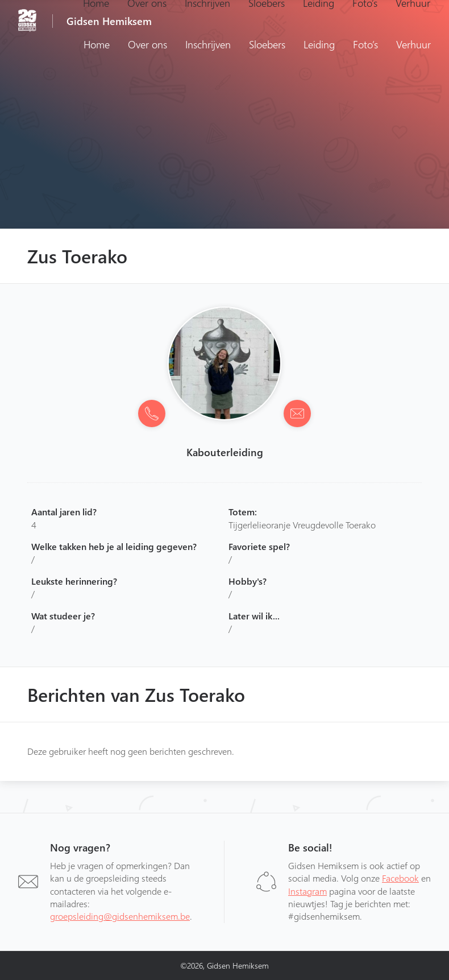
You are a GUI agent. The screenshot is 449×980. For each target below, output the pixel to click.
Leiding (319, 44)
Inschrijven (208, 44)
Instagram (307, 891)
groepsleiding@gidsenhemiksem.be (120, 916)
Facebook (400, 878)
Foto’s (365, 44)
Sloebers (267, 44)
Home (97, 44)
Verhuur (413, 44)
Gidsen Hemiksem (109, 21)
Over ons (147, 44)
